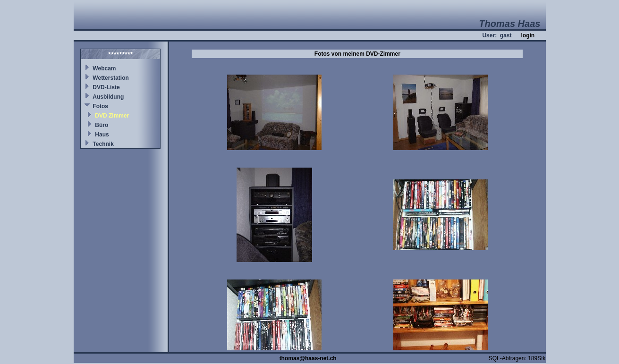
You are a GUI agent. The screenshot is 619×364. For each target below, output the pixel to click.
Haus (102, 135)
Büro (102, 125)
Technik (103, 144)
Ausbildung (108, 97)
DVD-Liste (106, 87)
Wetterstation (110, 78)
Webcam (104, 68)
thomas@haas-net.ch (308, 358)
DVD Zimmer (112, 116)
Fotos (100, 106)
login (528, 35)
